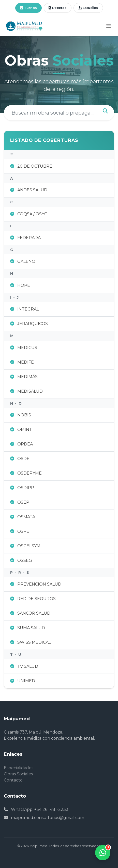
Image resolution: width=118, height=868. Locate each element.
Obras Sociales (18, 774)
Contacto (13, 780)
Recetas (58, 8)
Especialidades (19, 768)
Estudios (88, 8)
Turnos (28, 8)
